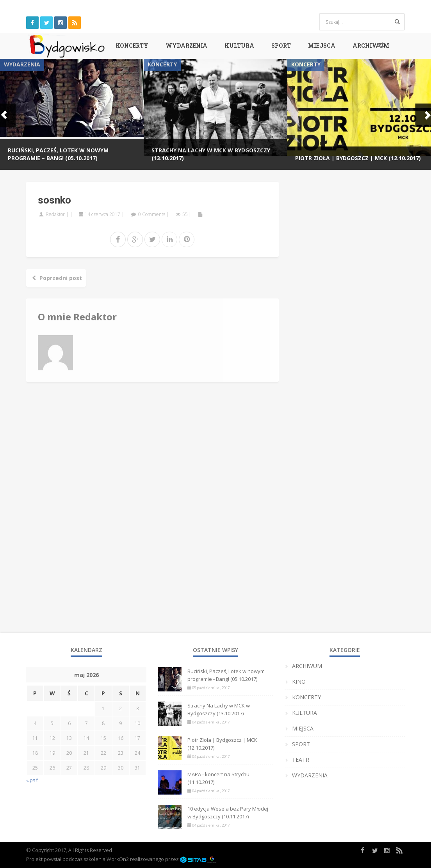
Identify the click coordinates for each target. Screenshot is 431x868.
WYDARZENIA (186, 46)
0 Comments (152, 214)
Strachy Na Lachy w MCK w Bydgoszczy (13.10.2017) (219, 709)
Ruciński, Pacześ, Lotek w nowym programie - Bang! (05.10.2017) (226, 675)
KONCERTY (132, 46)
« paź (32, 780)
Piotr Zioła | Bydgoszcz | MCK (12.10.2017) (358, 158)
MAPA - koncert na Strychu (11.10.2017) (218, 778)
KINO (299, 681)
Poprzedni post (56, 278)
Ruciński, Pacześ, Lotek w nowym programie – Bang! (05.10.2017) (58, 154)
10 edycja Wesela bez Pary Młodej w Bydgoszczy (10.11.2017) (228, 813)
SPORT (281, 46)
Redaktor (55, 214)
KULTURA (239, 46)
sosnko (54, 200)
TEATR (301, 760)
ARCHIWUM (371, 46)
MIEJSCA (322, 46)
